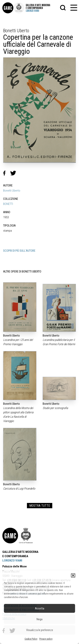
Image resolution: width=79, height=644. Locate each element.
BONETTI (8, 204)
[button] (73, 575)
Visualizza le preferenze (40, 630)
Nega (39, 619)
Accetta (40, 608)
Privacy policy (46, 639)
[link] (8, 8)
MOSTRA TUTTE (40, 506)
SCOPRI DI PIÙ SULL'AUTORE (19, 251)
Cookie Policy (31, 639)
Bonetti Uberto (12, 191)
